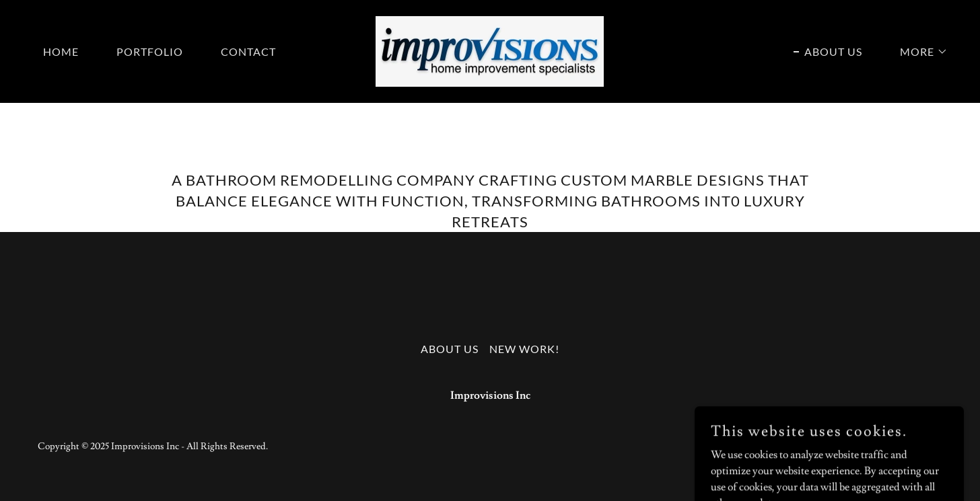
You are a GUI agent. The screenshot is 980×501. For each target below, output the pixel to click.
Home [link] (61, 51)
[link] (490, 49)
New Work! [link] (524, 349)
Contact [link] (248, 51)
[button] (918, 52)
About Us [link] (833, 51)
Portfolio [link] (150, 51)
